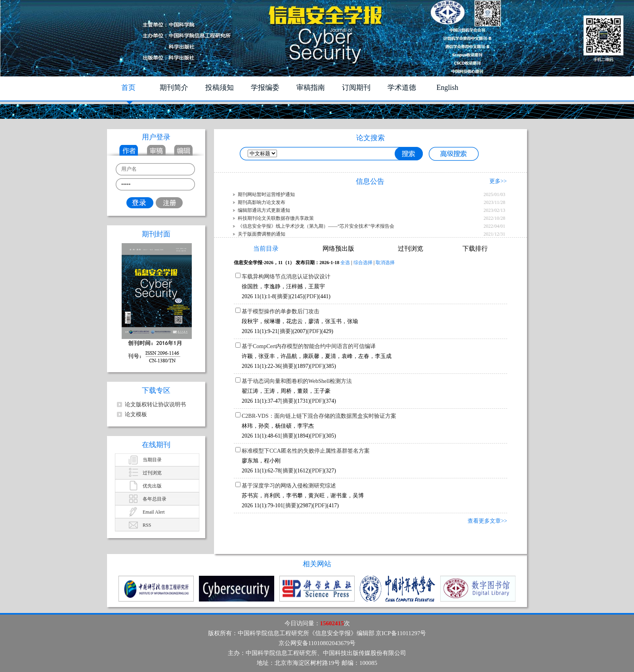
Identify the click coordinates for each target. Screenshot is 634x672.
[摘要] (282, 296)
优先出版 (152, 486)
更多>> (498, 181)
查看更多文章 (484, 521)
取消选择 (385, 263)
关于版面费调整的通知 (262, 234)
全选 (345, 263)
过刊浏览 (152, 473)
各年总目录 (155, 499)
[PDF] (312, 296)
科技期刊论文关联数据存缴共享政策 (276, 218)
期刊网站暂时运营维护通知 (266, 194)
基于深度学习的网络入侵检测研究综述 (289, 486)
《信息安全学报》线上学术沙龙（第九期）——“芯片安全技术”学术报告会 (316, 226)
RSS (147, 525)
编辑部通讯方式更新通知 (264, 210)
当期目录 (152, 460)
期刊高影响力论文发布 (262, 202)
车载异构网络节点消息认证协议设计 (286, 277)
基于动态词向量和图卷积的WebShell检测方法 (297, 381)
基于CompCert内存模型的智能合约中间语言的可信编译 (309, 346)
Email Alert (154, 512)
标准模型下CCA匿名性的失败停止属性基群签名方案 (306, 451)
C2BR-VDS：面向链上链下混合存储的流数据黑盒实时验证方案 (319, 416)
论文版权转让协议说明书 (155, 405)
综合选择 (363, 263)
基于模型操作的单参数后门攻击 (281, 311)
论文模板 (136, 414)
